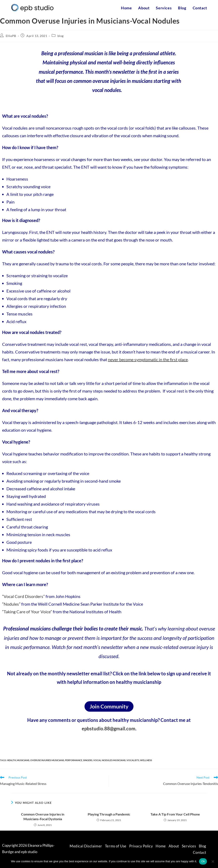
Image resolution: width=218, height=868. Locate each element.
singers (88, 760)
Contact (200, 852)
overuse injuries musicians (47, 760)
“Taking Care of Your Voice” (27, 612)
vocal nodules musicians (109, 760)
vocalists (133, 760)
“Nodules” (11, 604)
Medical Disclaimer (86, 846)
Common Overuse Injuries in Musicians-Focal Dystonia (43, 816)
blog (61, 36)
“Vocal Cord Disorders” (23, 596)
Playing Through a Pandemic (109, 814)
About (174, 846)
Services (189, 846)
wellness (146, 760)
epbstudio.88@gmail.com (109, 729)
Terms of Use (116, 846)
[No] (213, 861)
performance (74, 760)
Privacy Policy (141, 846)
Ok (203, 861)
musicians (23, 760)
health (11, 760)
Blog (203, 846)
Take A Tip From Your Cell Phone (175, 814)
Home (161, 846)
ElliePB (11, 36)
